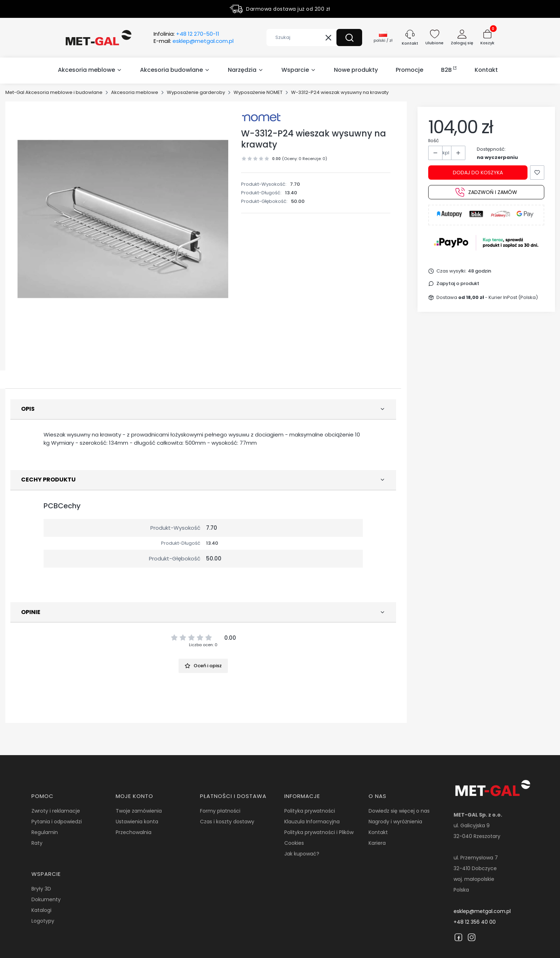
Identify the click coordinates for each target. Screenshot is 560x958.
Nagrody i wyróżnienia (395, 822)
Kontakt (378, 832)
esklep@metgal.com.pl (482, 911)
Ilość (434, 141)
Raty (37, 843)
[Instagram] (472, 937)
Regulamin (45, 832)
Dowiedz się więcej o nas (399, 811)
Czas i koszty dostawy (227, 822)
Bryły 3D (41, 889)
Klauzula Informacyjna (312, 822)
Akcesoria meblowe (135, 92)
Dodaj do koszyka (478, 173)
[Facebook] (458, 937)
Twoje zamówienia (139, 811)
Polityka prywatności (310, 811)
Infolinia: (186, 34)
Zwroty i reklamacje (56, 811)
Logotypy (43, 921)
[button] (349, 38)
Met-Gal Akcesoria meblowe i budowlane (54, 92)
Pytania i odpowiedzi (57, 822)
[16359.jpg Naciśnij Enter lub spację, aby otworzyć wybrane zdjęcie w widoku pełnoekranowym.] (123, 219)
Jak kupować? (302, 854)
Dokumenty (46, 899)
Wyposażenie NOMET (258, 92)
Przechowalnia (134, 832)
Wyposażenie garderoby (196, 92)
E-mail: (194, 41)
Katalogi (41, 910)
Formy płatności (220, 811)
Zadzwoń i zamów (486, 192)
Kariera (377, 843)
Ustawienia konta (137, 822)
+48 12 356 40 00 (475, 922)
